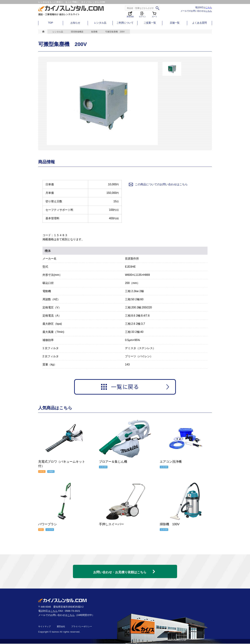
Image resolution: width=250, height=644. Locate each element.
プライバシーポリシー (82, 627)
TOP (51, 23)
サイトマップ (44, 627)
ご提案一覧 (150, 23)
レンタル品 (100, 23)
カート (155, 14)
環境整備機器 (77, 32)
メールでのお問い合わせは (196, 11)
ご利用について (125, 23)
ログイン (142, 14)
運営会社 (61, 627)
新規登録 (130, 14)
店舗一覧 (175, 23)
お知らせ (75, 23)
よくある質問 (199, 23)
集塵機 (94, 32)
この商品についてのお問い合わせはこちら (158, 184)
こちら (209, 7)
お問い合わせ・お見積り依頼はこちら (120, 570)
